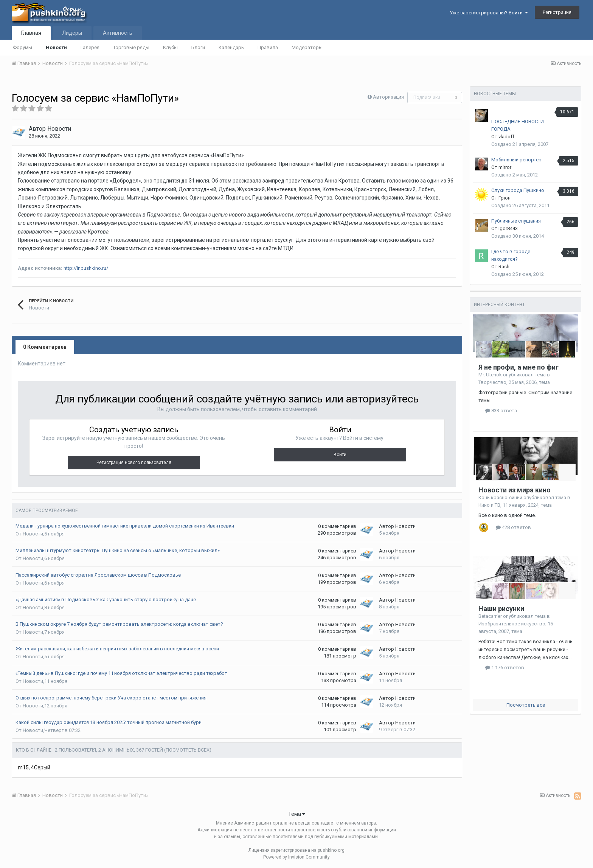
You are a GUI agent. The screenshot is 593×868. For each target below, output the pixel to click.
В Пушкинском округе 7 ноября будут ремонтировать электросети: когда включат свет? (119, 624)
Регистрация (557, 12)
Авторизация (388, 97)
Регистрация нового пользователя (134, 463)
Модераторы (307, 47)
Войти (340, 455)
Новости (56, 47)
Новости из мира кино (515, 490)
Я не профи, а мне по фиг (518, 367)
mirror (505, 167)
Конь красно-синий (500, 497)
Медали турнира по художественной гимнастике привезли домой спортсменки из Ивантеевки (125, 526)
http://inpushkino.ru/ (86, 268)
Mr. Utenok (490, 375)
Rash (504, 267)
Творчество (492, 382)
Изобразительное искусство (512, 624)
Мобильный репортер (516, 160)
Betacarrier (490, 616)
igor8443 (508, 228)
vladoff (506, 137)
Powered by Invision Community (296, 857)
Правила (268, 47)
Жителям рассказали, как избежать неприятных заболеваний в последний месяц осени (117, 649)
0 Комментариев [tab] (45, 347)
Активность (118, 33)
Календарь (231, 47)
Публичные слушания (516, 221)
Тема (297, 814)
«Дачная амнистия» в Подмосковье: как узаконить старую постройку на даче (106, 600)
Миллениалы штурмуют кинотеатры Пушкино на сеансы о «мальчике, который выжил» (118, 550)
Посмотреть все (526, 705)
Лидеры (72, 33)
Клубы (170, 47)
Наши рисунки (501, 609)
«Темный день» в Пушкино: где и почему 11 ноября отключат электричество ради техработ (121, 673)
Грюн (505, 198)
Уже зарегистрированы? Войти (489, 13)
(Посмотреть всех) (188, 750)
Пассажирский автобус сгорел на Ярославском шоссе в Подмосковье (98, 575)
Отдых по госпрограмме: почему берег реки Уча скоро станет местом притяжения (111, 698)
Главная (31, 33)
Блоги (198, 47)
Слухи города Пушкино (518, 190)
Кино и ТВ (489, 505)
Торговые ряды (131, 47)
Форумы (23, 47)
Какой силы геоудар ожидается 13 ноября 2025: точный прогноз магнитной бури (109, 722)
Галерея (90, 47)
